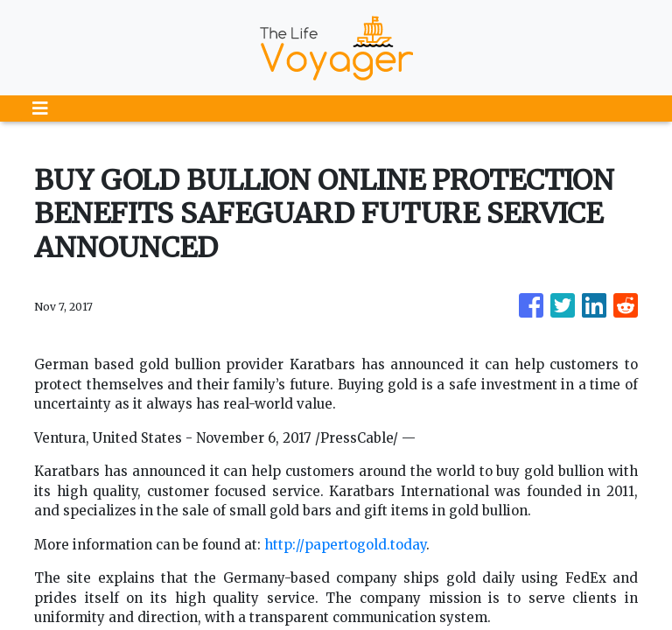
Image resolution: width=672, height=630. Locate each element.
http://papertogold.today (345, 545)
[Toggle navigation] (40, 108)
